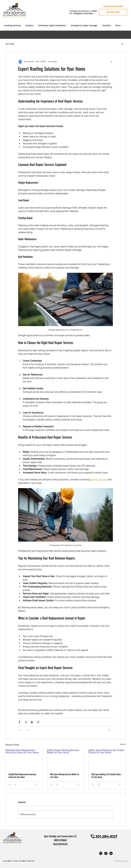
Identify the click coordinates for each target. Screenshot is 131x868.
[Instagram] (101, 853)
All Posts (10, 44)
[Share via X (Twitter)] (26, 722)
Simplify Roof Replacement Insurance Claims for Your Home (22, 776)
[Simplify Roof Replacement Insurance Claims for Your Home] (24, 759)
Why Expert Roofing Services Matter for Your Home (65, 776)
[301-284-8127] (113, 12)
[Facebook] (106, 853)
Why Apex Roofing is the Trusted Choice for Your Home (106, 776)
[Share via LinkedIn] (32, 722)
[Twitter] (111, 853)
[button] (122, 44)
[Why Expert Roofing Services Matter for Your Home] (66, 759)
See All (123, 744)
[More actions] (111, 61)
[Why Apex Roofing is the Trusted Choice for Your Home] (107, 759)
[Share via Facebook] (19, 722)
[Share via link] (38, 722)
